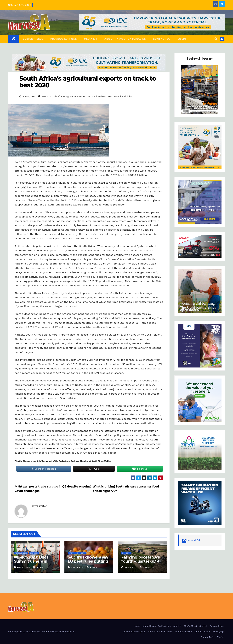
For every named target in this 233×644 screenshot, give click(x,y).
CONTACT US (162, 39)
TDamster (41, 506)
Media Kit (91, 39)
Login (182, 39)
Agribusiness (21, 553)
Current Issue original (134, 632)
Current (203, 626)
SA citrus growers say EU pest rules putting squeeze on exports (88, 561)
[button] (216, 39)
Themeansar (68, 632)
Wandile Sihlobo (123, 96)
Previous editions (64, 39)
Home (137, 626)
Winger (220, 637)
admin (38, 567)
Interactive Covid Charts (160, 632)
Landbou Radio (202, 632)
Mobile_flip (218, 632)
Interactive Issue (183, 632)
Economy (34, 553)
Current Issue (33, 39)
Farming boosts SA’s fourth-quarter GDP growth (140, 561)
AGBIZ (45, 96)
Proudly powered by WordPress (24, 632)
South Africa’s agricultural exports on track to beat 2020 (88, 82)
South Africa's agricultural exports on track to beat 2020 (81, 96)
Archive (177, 626)
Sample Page (207, 637)
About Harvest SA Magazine (125, 39)
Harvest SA (193, 540)
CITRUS (72, 553)
